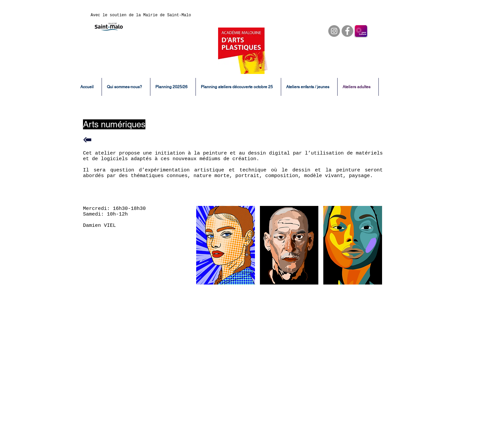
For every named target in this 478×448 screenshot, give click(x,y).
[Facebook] (347, 31)
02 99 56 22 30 (334, 414)
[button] (226, 245)
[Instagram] (334, 31)
